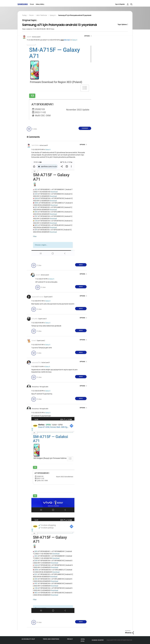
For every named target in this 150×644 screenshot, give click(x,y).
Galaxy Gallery (40, 4)
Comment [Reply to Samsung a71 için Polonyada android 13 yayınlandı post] (85, 128)
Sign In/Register (120, 4)
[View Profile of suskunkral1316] (36, 363)
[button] (88, 36)
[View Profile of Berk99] (29, 37)
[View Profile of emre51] (38, 275)
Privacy (70, 639)
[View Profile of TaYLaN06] (35, 319)
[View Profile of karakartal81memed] (38, 297)
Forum (32, 4)
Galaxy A (75, 40)
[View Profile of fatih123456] (35, 145)
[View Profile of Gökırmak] (67, 40)
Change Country (98, 640)
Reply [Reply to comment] (81, 265)
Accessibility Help (28, 639)
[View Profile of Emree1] (34, 341)
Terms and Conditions (51, 639)
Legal (83, 639)
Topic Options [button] (122, 24)
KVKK (83, 641)
